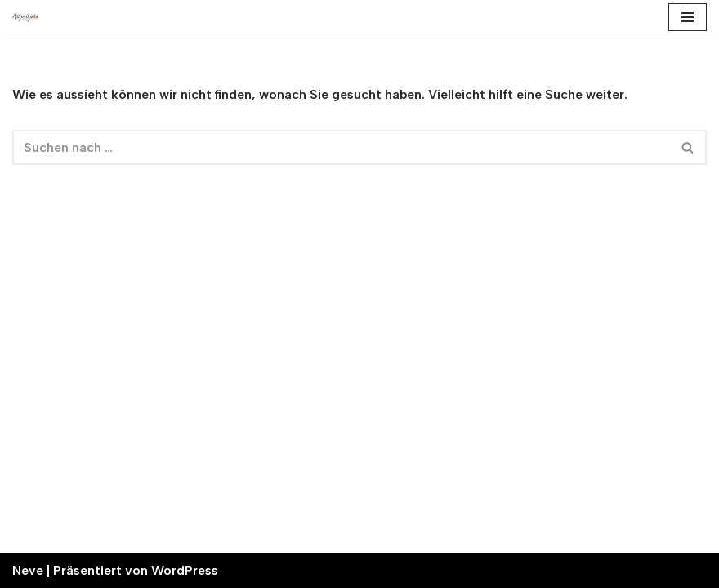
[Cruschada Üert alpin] (25, 18)
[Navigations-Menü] (688, 17)
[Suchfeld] (341, 147)
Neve (28, 570)
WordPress (185, 570)
